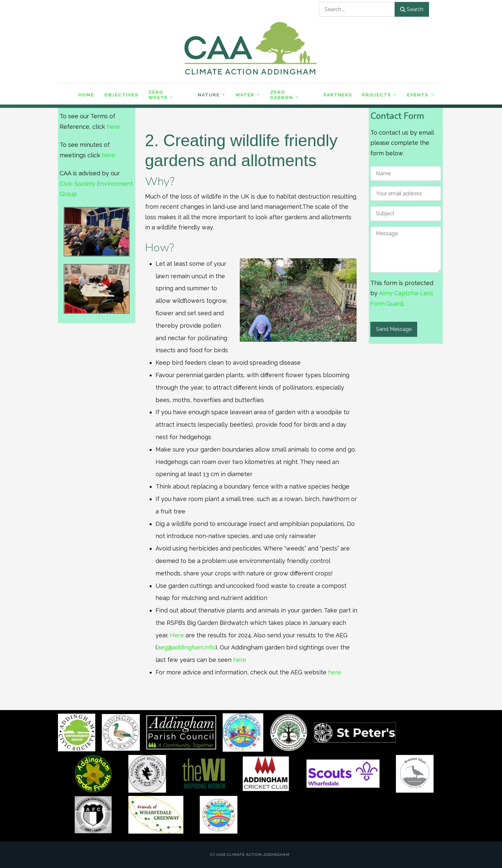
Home (86, 95)
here (113, 127)
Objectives (121, 95)
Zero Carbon (285, 95)
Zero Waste (161, 95)
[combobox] (357, 9)
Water (248, 95)
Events (421, 95)
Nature (212, 95)
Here (177, 635)
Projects (380, 95)
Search (412, 9)
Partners (338, 95)
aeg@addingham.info (186, 647)
